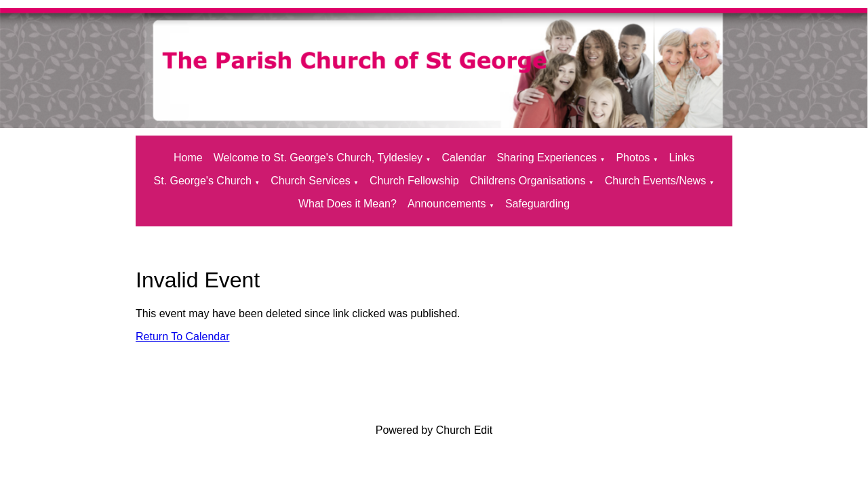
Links (682, 158)
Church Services (310, 181)
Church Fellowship (414, 181)
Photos (633, 158)
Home (188, 158)
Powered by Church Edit (434, 430)
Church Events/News (655, 181)
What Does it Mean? (348, 204)
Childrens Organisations (528, 181)
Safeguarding (537, 204)
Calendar (463, 158)
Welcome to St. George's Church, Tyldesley (318, 158)
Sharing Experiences (547, 158)
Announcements (447, 204)
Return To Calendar (182, 337)
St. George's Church (202, 181)
